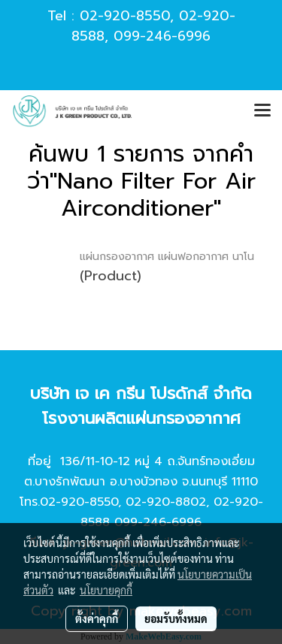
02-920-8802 (166, 502)
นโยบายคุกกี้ (106, 590)
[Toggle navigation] (262, 111)
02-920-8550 (125, 16)
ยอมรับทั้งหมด (176, 618)
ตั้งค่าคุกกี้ (97, 618)
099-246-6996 (162, 36)
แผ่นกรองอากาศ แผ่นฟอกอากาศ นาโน (167, 257)
